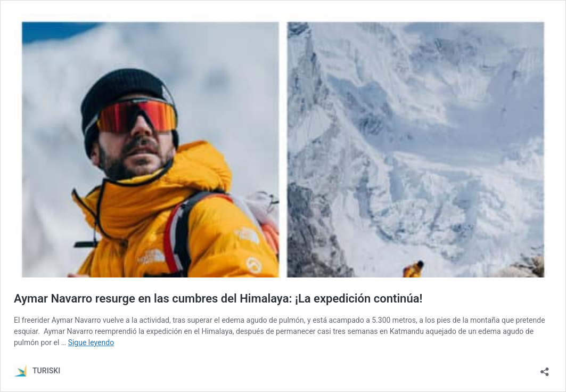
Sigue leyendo (91, 342)
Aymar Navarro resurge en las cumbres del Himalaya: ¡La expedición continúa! (218, 299)
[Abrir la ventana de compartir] (545, 368)
